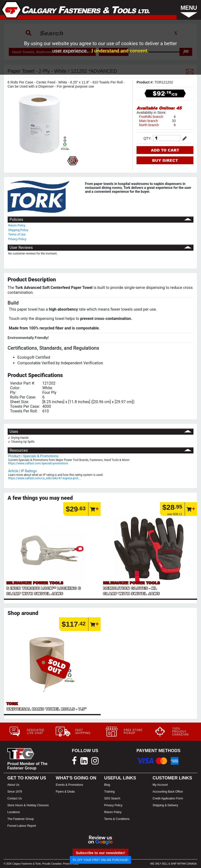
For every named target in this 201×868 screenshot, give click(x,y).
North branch (149, 125)
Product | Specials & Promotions (33, 456)
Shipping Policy (18, 230)
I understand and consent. (120, 51)
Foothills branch (151, 117)
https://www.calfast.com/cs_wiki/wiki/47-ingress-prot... (44, 478)
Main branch (148, 121)
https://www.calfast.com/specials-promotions (38, 463)
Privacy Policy (17, 239)
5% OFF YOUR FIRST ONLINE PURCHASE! (100, 860)
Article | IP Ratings (23, 471)
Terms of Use (17, 235)
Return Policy (17, 225)
